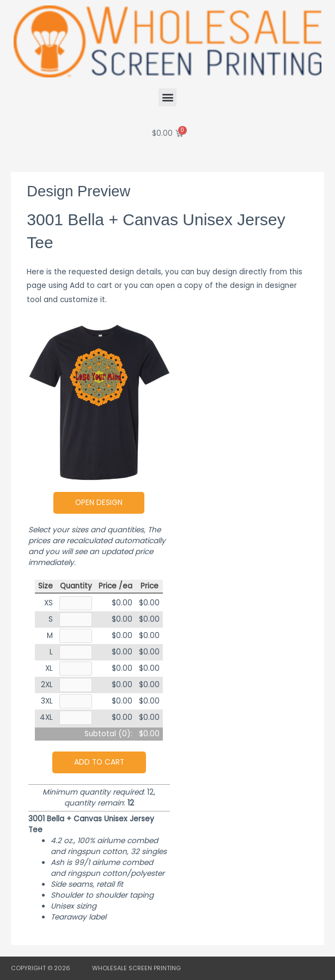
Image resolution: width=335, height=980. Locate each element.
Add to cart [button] (99, 762)
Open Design (99, 503)
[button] (167, 97)
